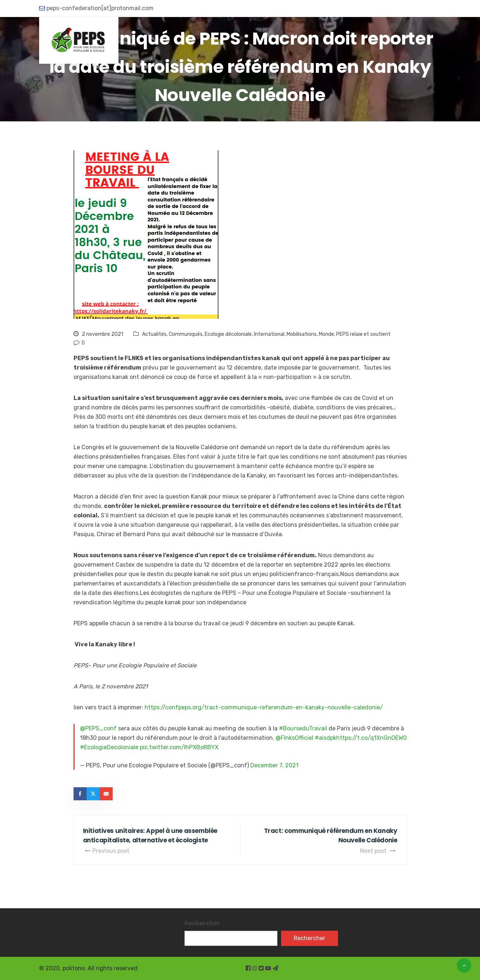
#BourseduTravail (303, 728)
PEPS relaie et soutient (363, 334)
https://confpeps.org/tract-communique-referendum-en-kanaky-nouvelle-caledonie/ (264, 707)
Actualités (154, 334)
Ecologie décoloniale (228, 334)
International (269, 334)
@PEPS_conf (98, 728)
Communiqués (186, 334)
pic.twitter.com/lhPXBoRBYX (179, 747)
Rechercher (202, 923)
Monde (326, 334)
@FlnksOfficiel (295, 738)
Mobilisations (302, 334)
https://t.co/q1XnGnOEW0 (372, 738)
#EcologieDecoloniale (109, 747)
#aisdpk (325, 738)
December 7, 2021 (274, 765)
